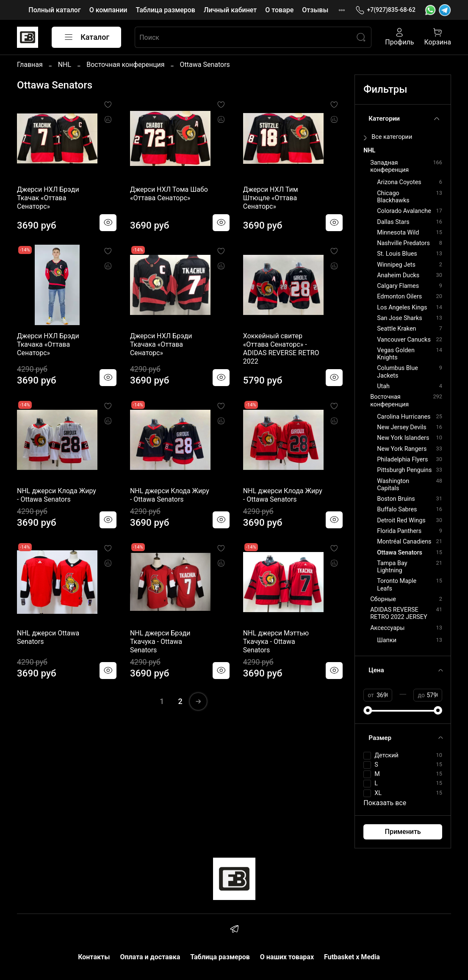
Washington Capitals (393, 485)
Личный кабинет (230, 10)
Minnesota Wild (398, 233)
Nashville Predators (403, 243)
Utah (383, 386)
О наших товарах (287, 957)
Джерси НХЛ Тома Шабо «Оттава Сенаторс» (169, 194)
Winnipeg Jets (396, 265)
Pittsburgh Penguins (404, 470)
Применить (403, 832)
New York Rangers (402, 449)
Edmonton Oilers (399, 297)
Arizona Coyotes (399, 182)
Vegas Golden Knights (396, 354)
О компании (108, 10)
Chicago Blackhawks (393, 197)
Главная (30, 65)
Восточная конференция (125, 65)
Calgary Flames (398, 286)
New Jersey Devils (402, 427)
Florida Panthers (399, 531)
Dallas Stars (393, 222)
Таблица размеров (165, 10)
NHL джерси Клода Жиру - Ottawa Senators (57, 495)
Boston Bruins (396, 499)
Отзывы (315, 10)
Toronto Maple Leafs (397, 585)
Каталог (86, 37)
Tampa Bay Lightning (392, 567)
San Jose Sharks (400, 318)
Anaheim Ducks (398, 275)
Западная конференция (389, 166)
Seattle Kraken (396, 329)
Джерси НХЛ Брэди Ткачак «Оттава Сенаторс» (48, 198)
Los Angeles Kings (402, 308)
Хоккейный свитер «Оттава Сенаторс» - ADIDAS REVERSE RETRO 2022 (281, 349)
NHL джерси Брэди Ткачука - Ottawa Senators (160, 642)
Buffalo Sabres (397, 509)
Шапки (387, 640)
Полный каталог (54, 10)
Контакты (94, 957)
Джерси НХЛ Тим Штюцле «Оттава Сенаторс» (271, 198)
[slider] (368, 710)
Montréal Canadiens (404, 542)
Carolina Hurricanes (404, 417)
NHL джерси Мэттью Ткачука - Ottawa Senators (276, 642)
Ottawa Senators (400, 553)
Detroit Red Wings (401, 520)
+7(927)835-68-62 (385, 10)
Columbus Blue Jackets (397, 372)
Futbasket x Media (352, 957)
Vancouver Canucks (404, 340)
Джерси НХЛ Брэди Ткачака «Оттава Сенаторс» (48, 344)
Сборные (383, 599)
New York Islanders (403, 438)
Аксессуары (387, 628)
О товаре (279, 10)
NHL (65, 65)
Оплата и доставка (150, 957)
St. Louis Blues (397, 254)
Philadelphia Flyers (402, 460)
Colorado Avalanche (404, 211)
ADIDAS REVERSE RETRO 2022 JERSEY (399, 613)
